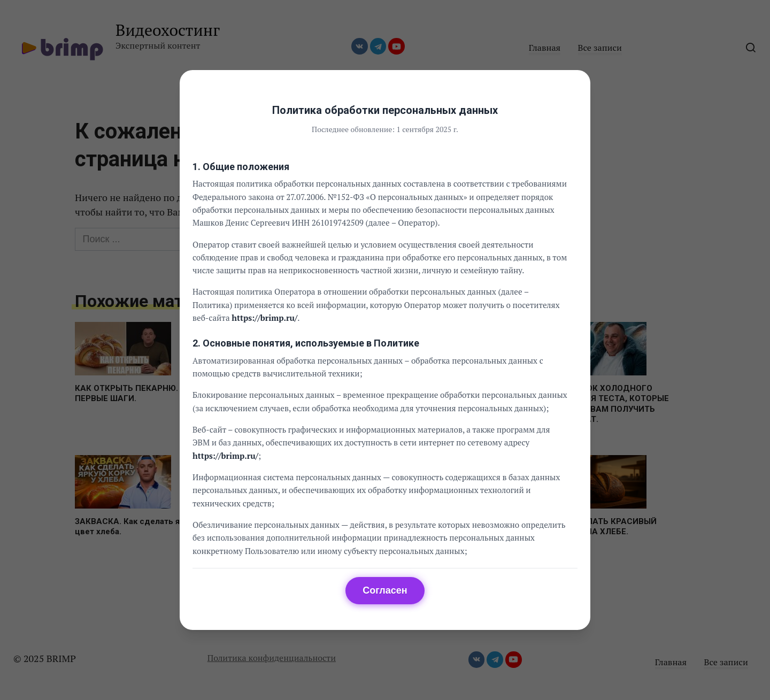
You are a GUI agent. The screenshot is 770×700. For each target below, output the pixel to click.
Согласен (385, 590)
